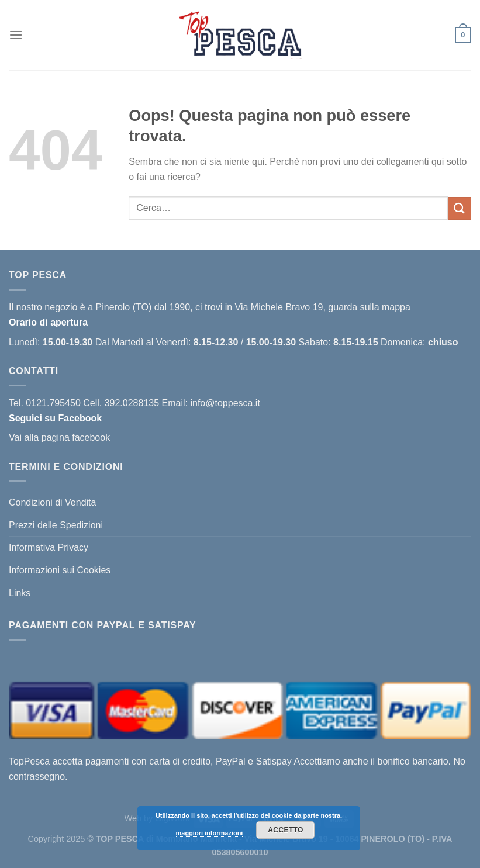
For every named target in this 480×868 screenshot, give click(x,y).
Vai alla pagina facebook (59, 438)
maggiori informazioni (210, 833)
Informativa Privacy (49, 547)
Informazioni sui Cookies (60, 570)
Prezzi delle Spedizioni (56, 525)
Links (20, 593)
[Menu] (16, 35)
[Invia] (460, 208)
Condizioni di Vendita (52, 502)
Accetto (285, 830)
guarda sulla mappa (369, 307)
